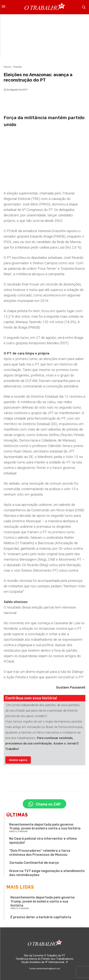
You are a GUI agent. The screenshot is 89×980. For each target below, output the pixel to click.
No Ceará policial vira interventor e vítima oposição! (43, 841)
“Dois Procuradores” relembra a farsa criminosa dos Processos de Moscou (40, 853)
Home (7, 67)
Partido (18, 67)
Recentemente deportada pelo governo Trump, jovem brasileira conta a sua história (45, 827)
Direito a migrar (18, 832)
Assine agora (18, 760)
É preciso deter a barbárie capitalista (41, 917)
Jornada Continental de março (34, 863)
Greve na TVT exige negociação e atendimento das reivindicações (47, 873)
